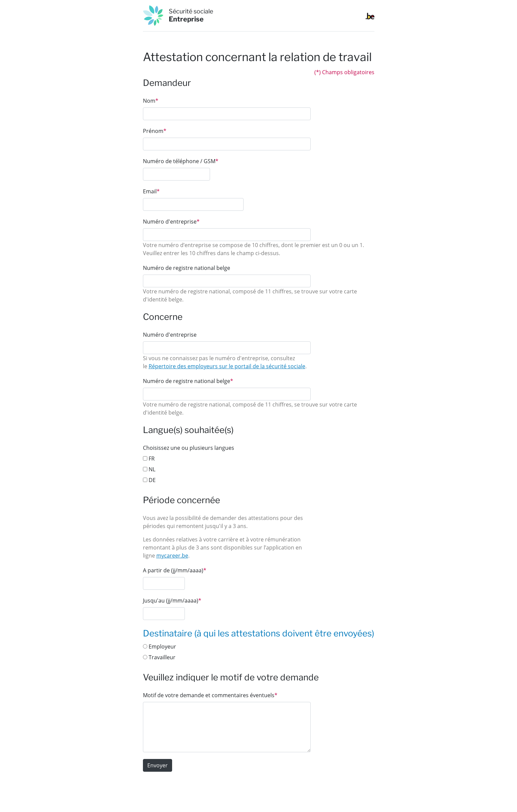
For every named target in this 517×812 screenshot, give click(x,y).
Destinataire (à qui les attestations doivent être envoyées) (258, 633)
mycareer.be (172, 556)
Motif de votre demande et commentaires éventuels (210, 695)
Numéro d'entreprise (171, 222)
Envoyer (158, 765)
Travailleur (159, 657)
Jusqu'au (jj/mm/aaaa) (172, 601)
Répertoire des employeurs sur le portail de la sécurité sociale (227, 366)
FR (149, 459)
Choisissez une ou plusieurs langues (189, 448)
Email (151, 191)
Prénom (155, 131)
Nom (151, 101)
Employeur (160, 647)
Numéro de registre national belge (187, 268)
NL (149, 469)
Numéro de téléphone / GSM (181, 161)
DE (149, 480)
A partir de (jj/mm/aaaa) (175, 570)
